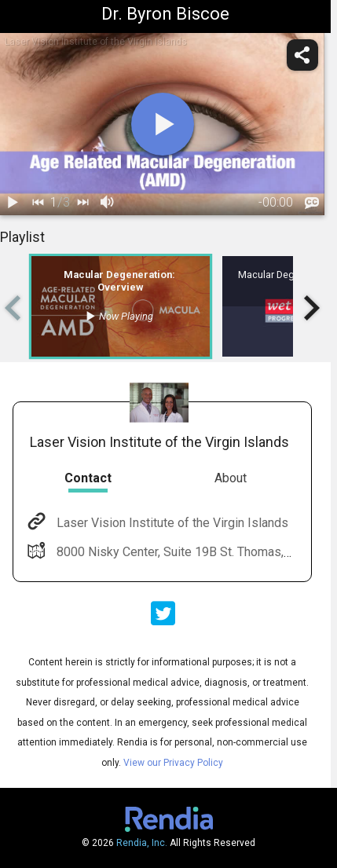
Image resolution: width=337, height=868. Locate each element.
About (231, 478)
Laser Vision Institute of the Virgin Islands (171, 523)
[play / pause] (13, 203)
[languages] (312, 203)
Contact (88, 478)
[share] (302, 55)
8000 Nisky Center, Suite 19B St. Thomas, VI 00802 (195, 552)
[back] (38, 203)
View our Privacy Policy (173, 763)
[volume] (108, 203)
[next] (82, 203)
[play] (163, 124)
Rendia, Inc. (142, 843)
